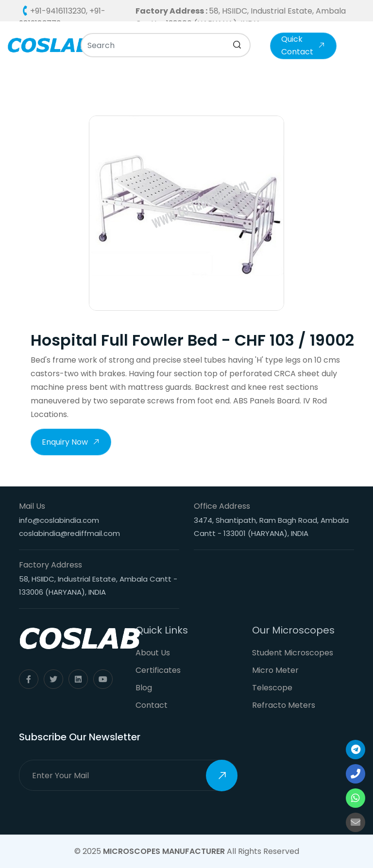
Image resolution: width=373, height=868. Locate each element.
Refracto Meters (284, 705)
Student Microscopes (293, 653)
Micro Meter (275, 670)
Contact (152, 705)
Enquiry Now (71, 443)
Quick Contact (303, 45)
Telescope (272, 688)
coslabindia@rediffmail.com (69, 533)
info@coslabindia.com (59, 520)
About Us (153, 653)
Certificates (158, 670)
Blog (144, 688)
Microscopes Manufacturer (164, 851)
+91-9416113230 (58, 11)
